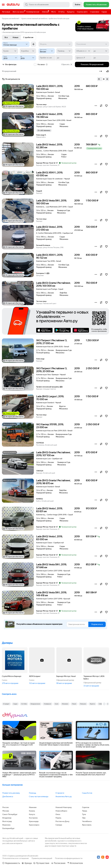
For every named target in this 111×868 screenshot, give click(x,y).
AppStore (44, 330)
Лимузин (83, 704)
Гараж (104, 12)
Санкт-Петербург (10, 814)
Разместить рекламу (11, 793)
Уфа (84, 818)
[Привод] (64, 51)
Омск (58, 814)
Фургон (92, 704)
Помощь (33, 793)
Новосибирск (61, 811)
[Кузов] (10, 51)
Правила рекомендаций (42, 858)
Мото (54, 12)
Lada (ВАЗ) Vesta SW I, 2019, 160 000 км (51, 202)
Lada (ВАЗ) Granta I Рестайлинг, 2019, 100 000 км (53, 284)
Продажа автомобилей (10, 19)
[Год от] (10, 58)
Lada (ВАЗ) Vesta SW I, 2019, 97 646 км (51, 566)
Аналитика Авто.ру (64, 797)
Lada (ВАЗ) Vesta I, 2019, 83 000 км (49, 538)
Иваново (33, 807)
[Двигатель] (47, 51)
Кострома (33, 818)
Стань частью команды (39, 797)
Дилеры (7, 643)
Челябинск (87, 821)
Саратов (86, 807)
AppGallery (81, 330)
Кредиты (71, 12)
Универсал (47, 704)
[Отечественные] (16, 44)
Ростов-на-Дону (62, 821)
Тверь (85, 811)
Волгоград (7, 821)
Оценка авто (82, 12)
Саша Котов (87, 793)
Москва (6, 811)
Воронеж (6, 825)
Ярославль (87, 825)
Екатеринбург (9, 828)
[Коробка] (28, 51)
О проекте (60, 793)
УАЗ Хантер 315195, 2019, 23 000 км (50, 426)
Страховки (95, 12)
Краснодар (34, 821)
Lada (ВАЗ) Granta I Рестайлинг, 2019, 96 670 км (53, 482)
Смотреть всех (9, 694)
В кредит (6, 704)
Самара (59, 825)
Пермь (58, 818)
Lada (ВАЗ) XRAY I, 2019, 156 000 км (50, 88)
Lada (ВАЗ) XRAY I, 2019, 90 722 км (50, 256)
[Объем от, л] (83, 51)
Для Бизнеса (8, 797)
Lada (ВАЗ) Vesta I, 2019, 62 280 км (49, 146)
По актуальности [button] (11, 79)
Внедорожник (35, 704)
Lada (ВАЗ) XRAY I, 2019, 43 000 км (50, 174)
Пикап (74, 704)
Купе (57, 704)
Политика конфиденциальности (69, 858)
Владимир (7, 818)
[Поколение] (92, 44)
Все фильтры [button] (9, 64)
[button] (108, 71)
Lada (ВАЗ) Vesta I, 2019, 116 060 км (49, 116)
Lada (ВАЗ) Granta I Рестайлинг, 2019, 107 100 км (53, 454)
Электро (45, 12)
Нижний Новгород (64, 807)
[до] (101, 51)
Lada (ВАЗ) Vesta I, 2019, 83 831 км (49, 510)
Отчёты (61, 12)
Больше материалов (12, 785)
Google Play (63, 330)
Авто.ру (13, 5)
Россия (5, 807)
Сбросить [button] (67, 64)
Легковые (6, 12)
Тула (84, 814)
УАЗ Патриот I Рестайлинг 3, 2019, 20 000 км (52, 370)
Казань (32, 811)
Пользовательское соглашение (16, 858)
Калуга (32, 814)
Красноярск (34, 825)
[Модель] (56, 44)
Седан (15, 704)
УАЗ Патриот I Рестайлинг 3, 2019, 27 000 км (52, 342)
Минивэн (65, 704)
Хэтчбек (24, 704)
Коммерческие (33, 12)
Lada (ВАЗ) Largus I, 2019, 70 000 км (50, 398)
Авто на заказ (19, 11)
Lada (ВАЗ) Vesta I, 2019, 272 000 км (49, 228)
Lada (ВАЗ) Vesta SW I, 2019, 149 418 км (51, 594)
